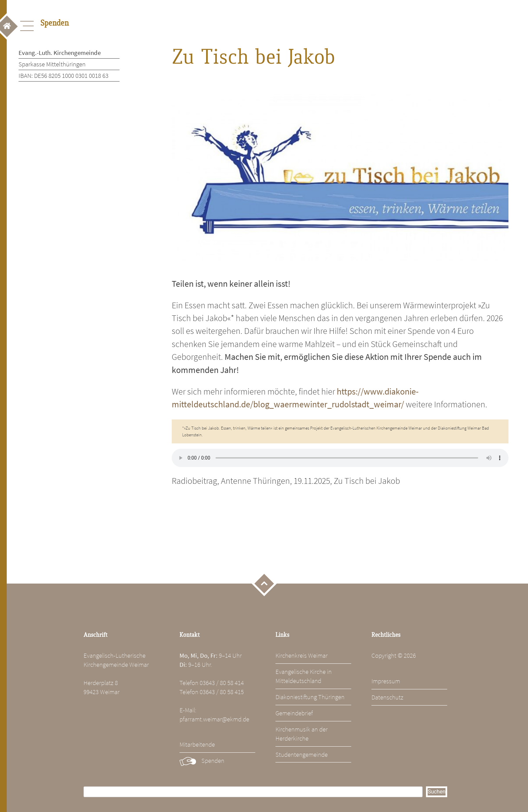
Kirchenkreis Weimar (302, 655)
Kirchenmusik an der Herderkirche (302, 734)
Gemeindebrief (294, 713)
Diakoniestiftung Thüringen (310, 697)
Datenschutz (387, 697)
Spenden (213, 760)
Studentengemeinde (302, 754)
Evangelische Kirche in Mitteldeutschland (304, 676)
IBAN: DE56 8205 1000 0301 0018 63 (63, 75)
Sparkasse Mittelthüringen (52, 64)
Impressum (386, 681)
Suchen (437, 792)
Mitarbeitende (197, 744)
